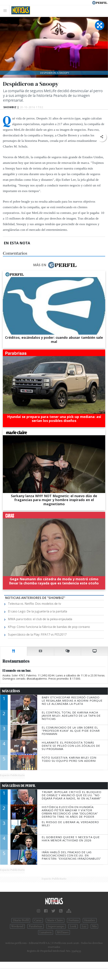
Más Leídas (11, 691)
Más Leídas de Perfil (19, 786)
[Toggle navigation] (6, 10)
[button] (102, 137)
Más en (55, 265)
